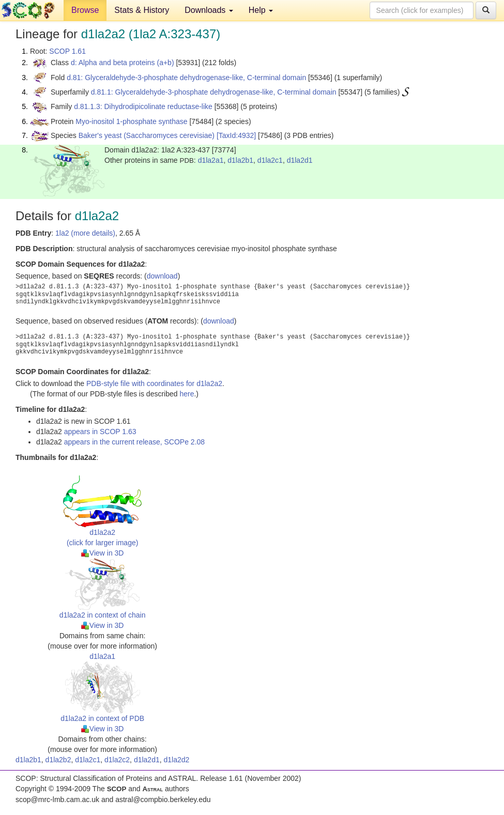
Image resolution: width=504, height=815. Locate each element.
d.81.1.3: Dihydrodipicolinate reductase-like (143, 106)
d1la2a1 (211, 160)
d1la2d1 (300, 160)
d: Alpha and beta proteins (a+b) (123, 63)
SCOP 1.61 (67, 51)
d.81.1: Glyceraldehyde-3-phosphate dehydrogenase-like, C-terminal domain (214, 92)
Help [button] (261, 10)
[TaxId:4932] (236, 135)
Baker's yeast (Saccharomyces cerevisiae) (147, 135)
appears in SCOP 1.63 (100, 432)
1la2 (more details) (85, 233)
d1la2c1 (270, 160)
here (187, 394)
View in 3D (103, 553)
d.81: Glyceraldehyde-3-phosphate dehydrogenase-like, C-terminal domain (186, 78)
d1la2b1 (240, 160)
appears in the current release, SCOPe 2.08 (134, 442)
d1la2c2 (117, 760)
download (162, 276)
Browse (85, 10)
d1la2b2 (58, 760)
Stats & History (142, 10)
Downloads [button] (209, 10)
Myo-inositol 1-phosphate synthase (131, 121)
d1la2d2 (176, 760)
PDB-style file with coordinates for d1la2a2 (154, 383)
